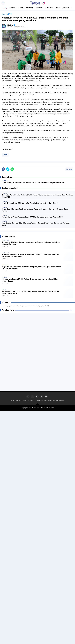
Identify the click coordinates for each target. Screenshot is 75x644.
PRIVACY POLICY (50, 401)
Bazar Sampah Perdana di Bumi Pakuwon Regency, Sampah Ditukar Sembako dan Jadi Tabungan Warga (36, 224)
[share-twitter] (8, 169)
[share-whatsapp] (12, 169)
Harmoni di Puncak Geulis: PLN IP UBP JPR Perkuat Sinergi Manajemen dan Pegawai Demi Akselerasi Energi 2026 (37, 196)
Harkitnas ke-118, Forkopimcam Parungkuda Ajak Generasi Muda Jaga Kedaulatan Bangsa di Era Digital (31, 243)
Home (3, 14)
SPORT (58, 8)
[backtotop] (37, 405)
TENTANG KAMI (15, 401)
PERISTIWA (30, 8)
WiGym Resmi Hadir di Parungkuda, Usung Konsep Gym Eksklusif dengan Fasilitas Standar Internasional (31, 292)
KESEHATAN (50, 8)
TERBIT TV (66, 8)
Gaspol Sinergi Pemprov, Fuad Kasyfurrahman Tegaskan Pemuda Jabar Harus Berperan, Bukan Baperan (35, 210)
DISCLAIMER (60, 401)
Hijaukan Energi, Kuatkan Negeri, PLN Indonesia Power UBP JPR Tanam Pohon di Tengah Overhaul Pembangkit (30, 255)
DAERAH (21, 8)
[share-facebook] (3, 169)
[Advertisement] (37, 329)
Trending (4, 8)
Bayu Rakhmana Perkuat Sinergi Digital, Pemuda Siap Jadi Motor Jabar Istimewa (30, 203)
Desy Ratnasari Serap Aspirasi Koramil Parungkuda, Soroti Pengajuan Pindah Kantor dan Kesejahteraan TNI (31, 268)
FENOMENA (40, 8)
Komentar (69, 169)
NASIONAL (13, 8)
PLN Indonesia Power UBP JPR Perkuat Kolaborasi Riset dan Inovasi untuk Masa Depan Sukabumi (30, 280)
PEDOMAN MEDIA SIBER (35, 401)
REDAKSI (24, 401)
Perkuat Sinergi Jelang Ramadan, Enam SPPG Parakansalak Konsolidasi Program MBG (32, 217)
